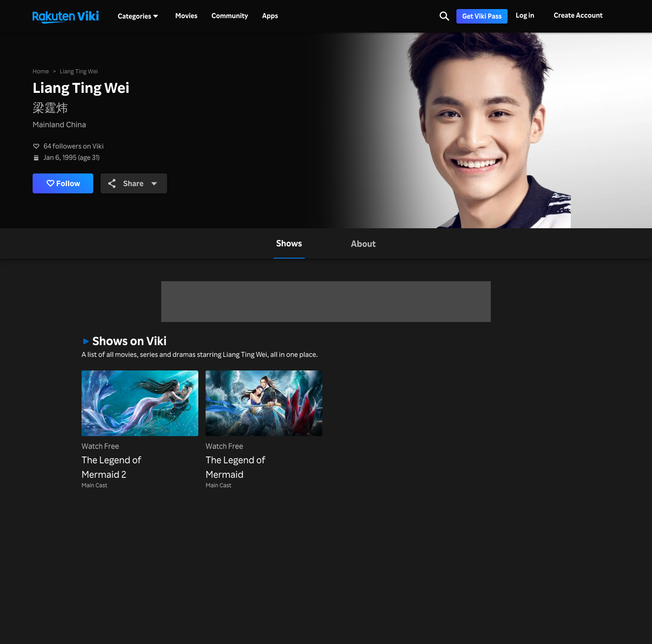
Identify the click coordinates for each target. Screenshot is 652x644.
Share (133, 183)
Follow (63, 183)
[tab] (289, 243)
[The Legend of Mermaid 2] (140, 426)
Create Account (578, 15)
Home (41, 71)
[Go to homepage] (66, 16)
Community (230, 16)
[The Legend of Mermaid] (264, 426)
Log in (525, 15)
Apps (270, 16)
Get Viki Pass (482, 16)
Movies (186, 16)
